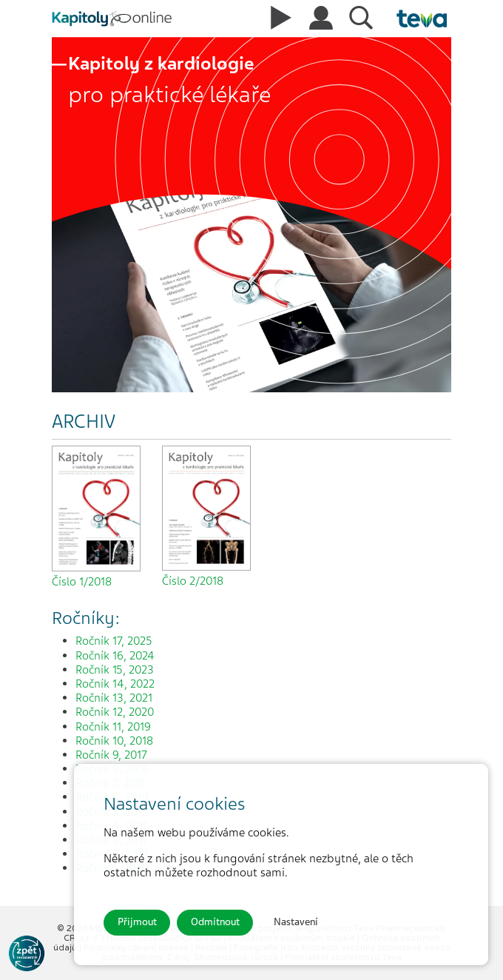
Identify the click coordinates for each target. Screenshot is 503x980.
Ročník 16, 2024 (115, 656)
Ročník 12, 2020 (115, 712)
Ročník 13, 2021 (114, 698)
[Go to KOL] (27, 953)
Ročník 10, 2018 (114, 741)
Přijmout (137, 922)
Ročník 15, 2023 (115, 670)
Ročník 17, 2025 (114, 641)
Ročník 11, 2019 (113, 727)
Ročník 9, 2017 (111, 755)
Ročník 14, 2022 (115, 684)
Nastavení (296, 922)
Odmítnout (215, 922)
